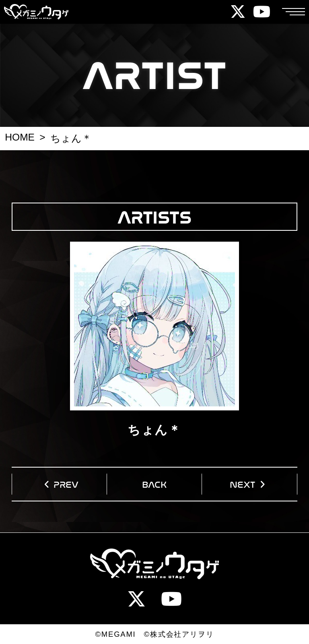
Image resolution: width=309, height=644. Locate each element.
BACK (154, 484)
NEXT (242, 484)
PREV (66, 484)
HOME (20, 137)
